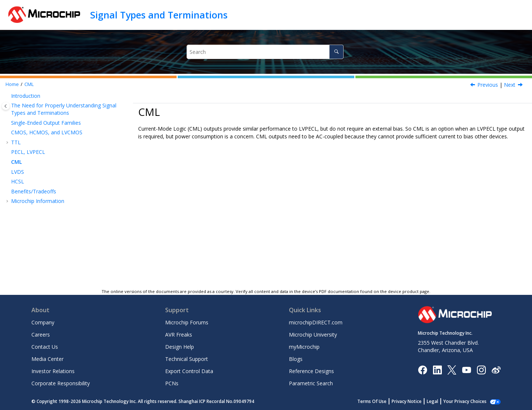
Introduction (26, 96)
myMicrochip (304, 347)
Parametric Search (311, 383)
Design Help (180, 347)
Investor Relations (53, 371)
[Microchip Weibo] (496, 370)
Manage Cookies (469, 401)
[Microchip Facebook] (422, 369)
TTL (16, 142)
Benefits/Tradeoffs (34, 191)
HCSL (18, 181)
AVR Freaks (179, 335)
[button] (8, 96)
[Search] (336, 52)
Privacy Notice (415, 401)
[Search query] (265, 52)
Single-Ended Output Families (46, 123)
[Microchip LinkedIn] (437, 369)
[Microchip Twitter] (452, 369)
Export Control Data (189, 371)
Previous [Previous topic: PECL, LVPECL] (488, 85)
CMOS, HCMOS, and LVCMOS (47, 132)
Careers (41, 335)
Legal (441, 401)
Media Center (47, 359)
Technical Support (187, 359)
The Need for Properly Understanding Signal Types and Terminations (64, 109)
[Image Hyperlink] (466, 370)
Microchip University (313, 335)
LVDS (18, 172)
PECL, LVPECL (28, 152)
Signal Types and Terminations (159, 15)
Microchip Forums (187, 322)
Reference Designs (311, 371)
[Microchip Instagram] (481, 369)
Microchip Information (38, 201)
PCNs (172, 383)
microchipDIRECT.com (316, 322)
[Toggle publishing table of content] (6, 106)
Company (43, 322)
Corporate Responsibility (61, 383)
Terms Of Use (380, 401)
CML (29, 84)
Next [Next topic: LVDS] (510, 85)
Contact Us (45, 347)
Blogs (296, 359)
